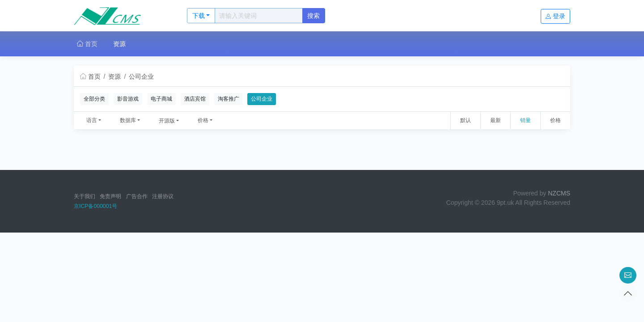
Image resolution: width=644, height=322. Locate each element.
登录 (555, 16)
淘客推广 (229, 99)
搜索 (314, 16)
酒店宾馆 (195, 99)
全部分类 (94, 99)
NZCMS (559, 193)
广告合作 (137, 196)
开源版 (167, 121)
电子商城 (161, 99)
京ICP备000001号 (95, 206)
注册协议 (163, 196)
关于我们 (85, 196)
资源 (119, 44)
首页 (87, 44)
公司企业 (141, 76)
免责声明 (110, 196)
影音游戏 (128, 99)
